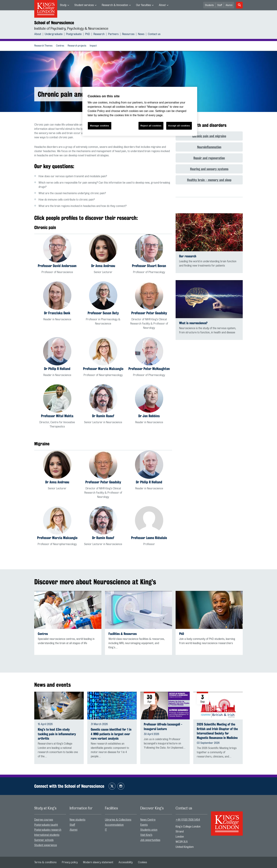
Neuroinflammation (209, 147)
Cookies (142, 862)
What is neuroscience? (193, 323)
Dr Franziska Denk (57, 313)
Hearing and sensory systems (209, 169)
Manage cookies (100, 126)
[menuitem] (64, 5)
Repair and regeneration (209, 158)
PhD (88, 34)
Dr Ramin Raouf (103, 416)
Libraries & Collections (118, 820)
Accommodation (114, 825)
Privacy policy (70, 862)
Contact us (154, 34)
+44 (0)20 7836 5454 (188, 820)
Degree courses (44, 820)
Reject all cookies (151, 126)
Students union (149, 830)
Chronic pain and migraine (209, 136)
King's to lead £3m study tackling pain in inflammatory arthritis (57, 734)
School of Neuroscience (54, 23)
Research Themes (43, 46)
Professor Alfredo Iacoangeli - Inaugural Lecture (163, 727)
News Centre (148, 820)
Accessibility (126, 862)
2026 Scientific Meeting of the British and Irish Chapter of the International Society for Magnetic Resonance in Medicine (217, 731)
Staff (220, 5)
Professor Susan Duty (103, 313)
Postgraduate (74, 34)
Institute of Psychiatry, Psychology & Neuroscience (71, 29)
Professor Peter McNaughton (149, 369)
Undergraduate (54, 34)
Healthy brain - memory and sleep (209, 180)
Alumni (229, 5)
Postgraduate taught (46, 825)
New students (77, 820)
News (141, 34)
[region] (140, 111)
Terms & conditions (45, 862)
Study (63, 5)
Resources (128, 34)
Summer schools (44, 840)
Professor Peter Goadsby (149, 313)
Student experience (46, 845)
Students (209, 5)
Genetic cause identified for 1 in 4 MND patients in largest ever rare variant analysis (111, 734)
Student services (84, 5)
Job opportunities (150, 840)
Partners (113, 34)
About (162, 5)
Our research (188, 256)
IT (106, 830)
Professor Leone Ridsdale (149, 538)
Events (144, 825)
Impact (93, 46)
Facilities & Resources (123, 634)
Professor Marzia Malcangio (103, 369)
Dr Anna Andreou (103, 266)
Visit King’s (146, 835)
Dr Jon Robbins (149, 416)
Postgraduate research (48, 830)
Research (99, 34)
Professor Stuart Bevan (149, 266)
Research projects (77, 46)
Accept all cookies (179, 126)
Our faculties (143, 5)
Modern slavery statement (98, 862)
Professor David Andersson (57, 266)
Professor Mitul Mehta (57, 416)
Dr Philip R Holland (57, 369)
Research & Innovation (115, 5)
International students (47, 835)
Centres (60, 46)
